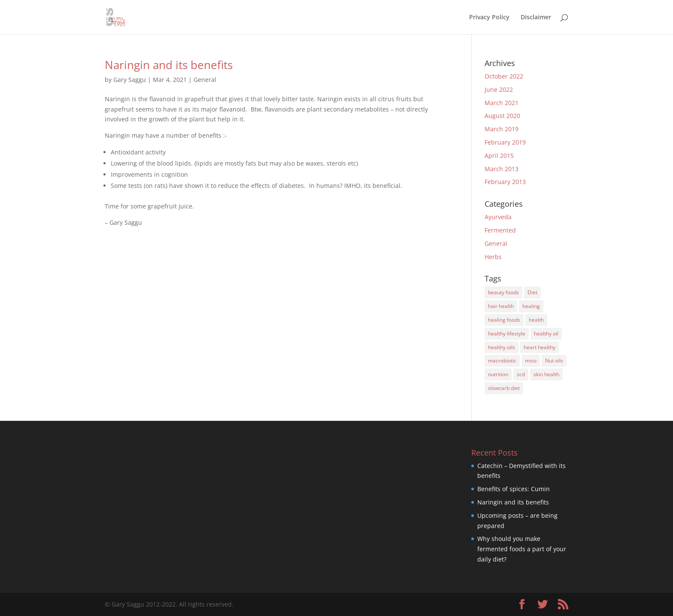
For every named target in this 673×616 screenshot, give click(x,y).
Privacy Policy (489, 18)
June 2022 (499, 89)
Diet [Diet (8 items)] (532, 292)
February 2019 (505, 142)
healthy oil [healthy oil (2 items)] (546, 334)
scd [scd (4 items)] (521, 374)
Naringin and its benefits (169, 65)
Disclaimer (536, 18)
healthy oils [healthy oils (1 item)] (502, 347)
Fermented (500, 230)
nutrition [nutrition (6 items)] (498, 374)
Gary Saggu (130, 80)
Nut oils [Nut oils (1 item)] (554, 361)
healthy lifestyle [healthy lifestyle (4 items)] (507, 334)
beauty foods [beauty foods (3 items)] (503, 292)
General (205, 80)
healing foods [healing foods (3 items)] (504, 320)
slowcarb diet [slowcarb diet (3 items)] (504, 388)
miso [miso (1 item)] (531, 361)
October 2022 (504, 76)
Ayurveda (498, 217)
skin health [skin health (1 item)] (546, 374)
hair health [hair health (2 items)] (501, 306)
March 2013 (502, 169)
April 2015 (499, 156)
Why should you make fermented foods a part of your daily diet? (522, 549)
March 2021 (502, 103)
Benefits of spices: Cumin (514, 489)
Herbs (493, 257)
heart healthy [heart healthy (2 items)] (540, 347)
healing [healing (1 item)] (531, 306)
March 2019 (502, 129)
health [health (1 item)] (536, 320)
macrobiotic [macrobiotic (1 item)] (502, 361)
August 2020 (502, 116)
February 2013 (505, 182)
